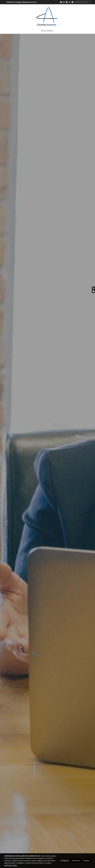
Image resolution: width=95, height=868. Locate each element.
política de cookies (11, 865)
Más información (47, 50)
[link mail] (93, 291)
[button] (47, 31)
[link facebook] (61, 2)
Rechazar (76, 861)
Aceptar (86, 861)
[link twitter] (70, 2)
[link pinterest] (67, 2)
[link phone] (93, 288)
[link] (47, 16)
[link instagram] (64, 2)
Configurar (64, 861)
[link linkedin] (72, 2)
